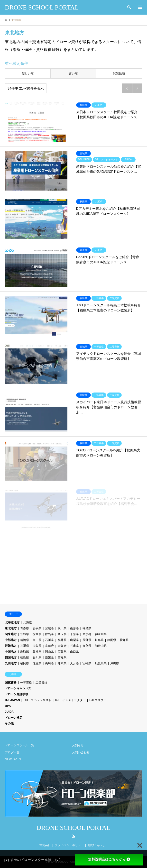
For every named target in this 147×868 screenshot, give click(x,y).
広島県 (62, 652)
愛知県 (124, 640)
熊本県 (62, 663)
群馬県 (49, 634)
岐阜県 (99, 640)
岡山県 (49, 652)
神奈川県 (101, 634)
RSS (73, 836)
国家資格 (11, 683)
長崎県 (49, 663)
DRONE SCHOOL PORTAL (73, 828)
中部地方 (11, 640)
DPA (8, 706)
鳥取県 (25, 652)
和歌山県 (101, 646)
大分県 (74, 663)
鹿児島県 (101, 663)
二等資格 (41, 683)
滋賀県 (37, 646)
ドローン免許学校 (17, 694)
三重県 (25, 646)
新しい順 (28, 73)
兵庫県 (74, 646)
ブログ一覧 (12, 752)
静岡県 (112, 640)
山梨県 (74, 640)
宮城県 (49, 628)
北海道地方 (12, 622)
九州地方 (11, 663)
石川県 (49, 640)
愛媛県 (49, 658)
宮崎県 (87, 663)
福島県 (87, 628)
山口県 (74, 652)
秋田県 (62, 628)
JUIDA (9, 712)
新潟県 (25, 640)
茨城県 (25, 634)
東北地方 (11, 628)
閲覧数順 (119, 73)
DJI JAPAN (12, 700)
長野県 (87, 640)
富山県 (37, 640)
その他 (9, 723)
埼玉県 (62, 634)
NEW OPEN (13, 759)
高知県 (62, 658)
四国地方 (11, 658)
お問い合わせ (81, 752)
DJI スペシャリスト (37, 700)
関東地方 (11, 634)
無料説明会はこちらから (109, 859)
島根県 (37, 652)
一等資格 (26, 683)
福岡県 (25, 663)
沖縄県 (115, 663)
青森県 (25, 628)
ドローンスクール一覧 (19, 745)
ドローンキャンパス (18, 688)
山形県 (74, 628)
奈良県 (87, 646)
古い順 (73, 73)
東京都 (87, 634)
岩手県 (37, 628)
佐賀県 (37, 663)
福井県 (62, 640)
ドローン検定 (14, 718)
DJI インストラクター (70, 700)
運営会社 (45, 845)
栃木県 (37, 634)
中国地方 (11, 652)
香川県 (37, 658)
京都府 (49, 646)
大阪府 (62, 646)
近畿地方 (11, 646)
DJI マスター (98, 700)
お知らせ (78, 745)
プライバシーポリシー (69, 845)
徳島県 (25, 658)
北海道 (28, 622)
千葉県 (74, 634)
